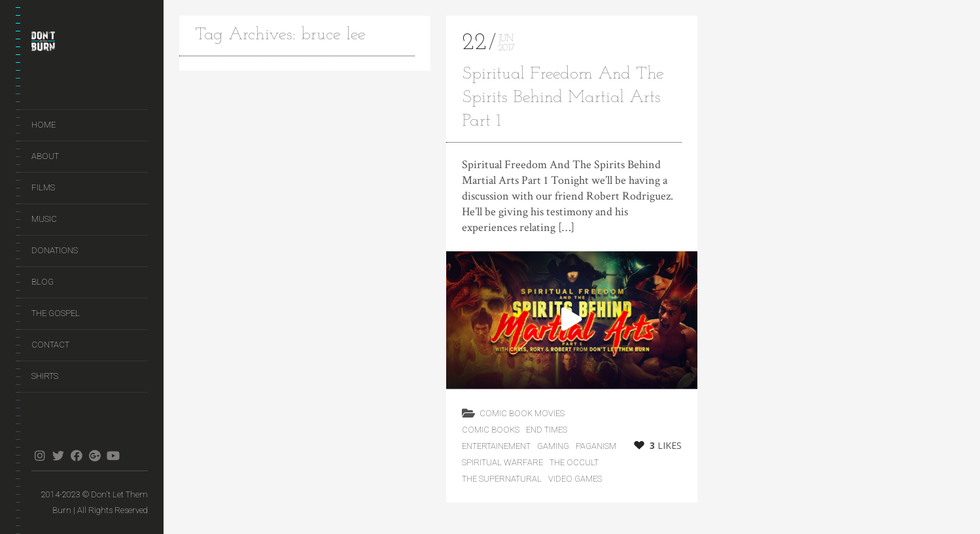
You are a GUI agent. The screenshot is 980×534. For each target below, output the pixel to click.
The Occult (574, 462)
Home (44, 125)
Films (43, 187)
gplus (95, 455)
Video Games (575, 479)
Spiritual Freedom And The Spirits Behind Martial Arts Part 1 (563, 98)
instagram (40, 455)
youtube (113, 455)
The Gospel (56, 313)
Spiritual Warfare (502, 462)
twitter (58, 455)
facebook (76, 455)
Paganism (596, 446)
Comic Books (491, 430)
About (45, 156)
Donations (55, 250)
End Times (547, 430)
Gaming (553, 446)
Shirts (45, 376)
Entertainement (496, 446)
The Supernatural (502, 479)
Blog (43, 282)
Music (44, 219)
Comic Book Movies (522, 413)
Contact (50, 345)
